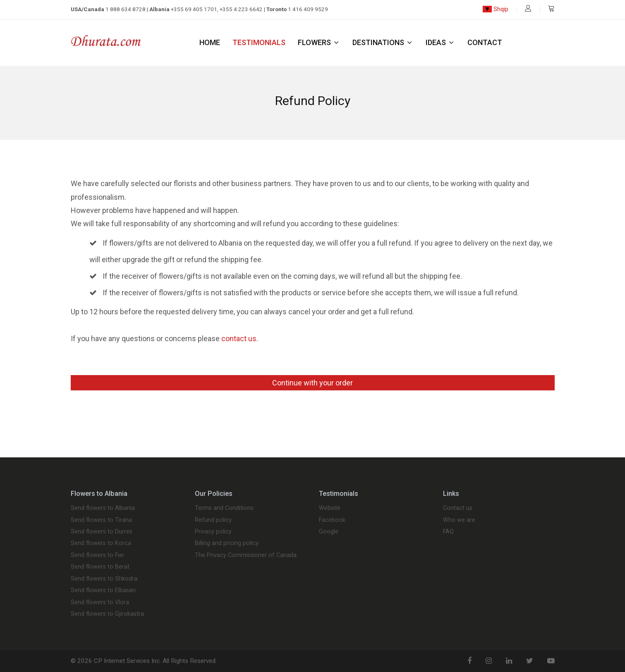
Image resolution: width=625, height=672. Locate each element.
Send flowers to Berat (100, 567)
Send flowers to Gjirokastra (107, 614)
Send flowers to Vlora (100, 603)
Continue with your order (312, 383)
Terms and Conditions (224, 508)
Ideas (440, 42)
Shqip (495, 9)
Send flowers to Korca (101, 543)
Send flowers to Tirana (101, 520)
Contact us (458, 508)
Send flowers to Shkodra (104, 579)
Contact (485, 42)
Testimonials (259, 42)
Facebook (332, 520)
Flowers (319, 42)
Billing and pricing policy (227, 543)
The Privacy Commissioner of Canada (246, 555)
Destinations (383, 42)
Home (210, 42)
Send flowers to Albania (103, 508)
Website (330, 508)
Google (329, 532)
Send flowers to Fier (98, 555)
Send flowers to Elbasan (103, 591)
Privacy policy (213, 532)
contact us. (240, 338)
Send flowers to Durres (102, 532)
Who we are (459, 520)
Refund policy (213, 520)
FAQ (448, 532)
